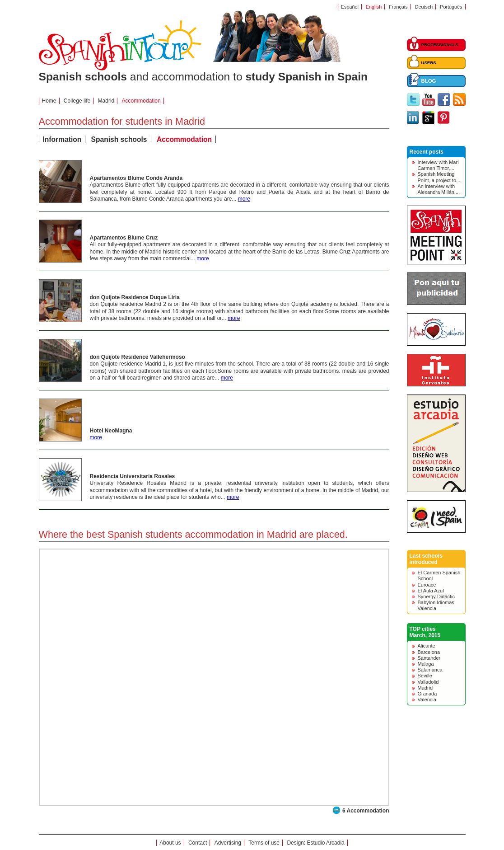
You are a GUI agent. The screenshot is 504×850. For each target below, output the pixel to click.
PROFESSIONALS (440, 45)
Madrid (106, 101)
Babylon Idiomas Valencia (436, 605)
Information (62, 139)
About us (170, 843)
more (244, 199)
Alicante (427, 646)
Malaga (426, 664)
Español (350, 7)
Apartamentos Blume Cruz (124, 238)
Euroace (427, 585)
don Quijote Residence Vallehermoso (138, 357)
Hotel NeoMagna (111, 431)
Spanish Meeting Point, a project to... (439, 177)
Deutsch (424, 7)
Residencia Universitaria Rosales (133, 476)
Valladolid (428, 682)
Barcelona (429, 652)
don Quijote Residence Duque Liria (135, 297)
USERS (429, 63)
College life (77, 101)
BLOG (429, 81)
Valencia (427, 700)
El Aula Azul (431, 591)
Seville (425, 676)
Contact (198, 843)
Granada (427, 694)
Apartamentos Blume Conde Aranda (136, 178)
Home (49, 101)
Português (451, 7)
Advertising (228, 843)
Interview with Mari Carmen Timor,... (438, 165)
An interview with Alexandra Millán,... (439, 189)
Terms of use (264, 843)
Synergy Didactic (436, 596)
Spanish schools (119, 139)
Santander (429, 658)
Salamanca (430, 670)
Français (398, 7)
